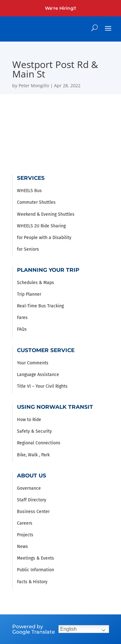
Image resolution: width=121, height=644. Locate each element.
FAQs (22, 329)
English (69, 629)
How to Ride (29, 420)
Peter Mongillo (34, 85)
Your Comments (33, 363)
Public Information (36, 570)
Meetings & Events (36, 558)
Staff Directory (32, 500)
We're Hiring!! (60, 8)
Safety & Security (34, 431)
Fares (22, 318)
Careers (25, 523)
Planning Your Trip (48, 270)
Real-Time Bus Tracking (40, 306)
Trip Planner (29, 294)
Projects (25, 535)
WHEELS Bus (29, 191)
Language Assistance (38, 375)
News (22, 547)
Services (31, 178)
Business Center (33, 512)
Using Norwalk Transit (55, 407)
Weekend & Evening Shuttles (46, 214)
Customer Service (46, 350)
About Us (32, 476)
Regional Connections (39, 443)
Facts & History (32, 582)
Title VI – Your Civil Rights (42, 386)
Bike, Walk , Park (33, 455)
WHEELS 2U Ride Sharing (41, 226)
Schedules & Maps (36, 283)
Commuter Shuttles (36, 202)
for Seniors (28, 249)
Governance (29, 488)
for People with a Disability (44, 238)
